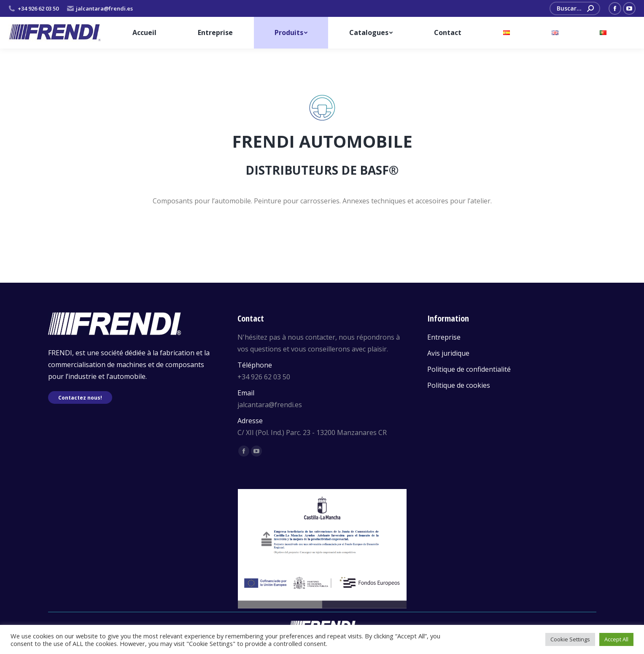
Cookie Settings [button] (570, 639)
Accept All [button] (616, 639)
